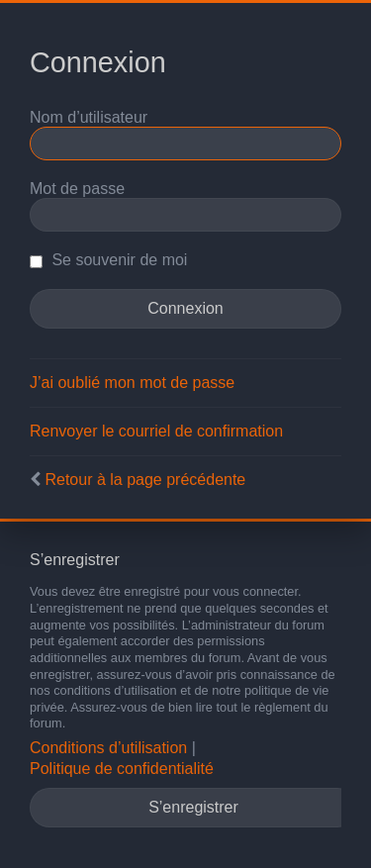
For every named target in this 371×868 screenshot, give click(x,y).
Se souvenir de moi (108, 260)
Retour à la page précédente (145, 480)
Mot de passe (77, 189)
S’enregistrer (193, 807)
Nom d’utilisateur (89, 117)
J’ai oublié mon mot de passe (132, 383)
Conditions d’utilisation (108, 748)
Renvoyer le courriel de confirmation (156, 431)
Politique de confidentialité (122, 769)
